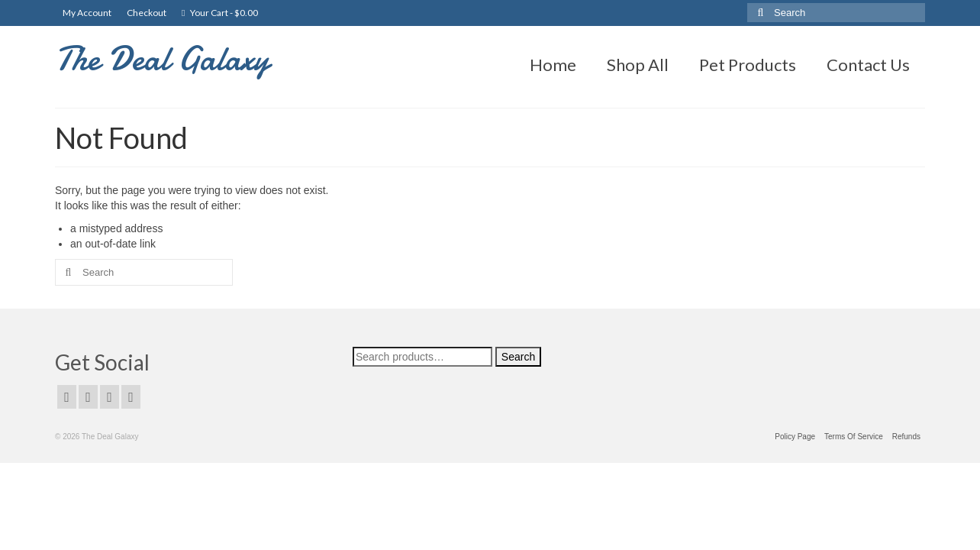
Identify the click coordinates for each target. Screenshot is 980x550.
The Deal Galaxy (162, 58)
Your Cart (220, 13)
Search (518, 357)
